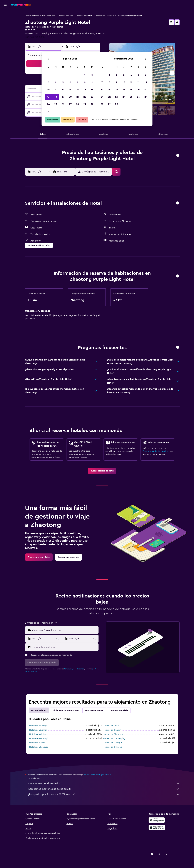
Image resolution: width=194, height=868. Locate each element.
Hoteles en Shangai (39, 726)
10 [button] (48, 90)
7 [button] (77, 82)
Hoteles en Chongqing (114, 739)
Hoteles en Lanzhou (39, 747)
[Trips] (5, 35)
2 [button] (92, 75)
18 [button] (56, 97)
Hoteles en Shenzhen (113, 734)
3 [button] (48, 82)
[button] (5, 5)
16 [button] (92, 90)
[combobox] (65, 630)
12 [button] (63, 90)
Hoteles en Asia (49, 16)
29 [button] (85, 104)
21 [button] (78, 97)
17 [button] (48, 97)
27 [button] (70, 104)
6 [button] (70, 82)
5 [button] (63, 82)
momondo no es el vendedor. (104, 783)
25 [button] (56, 104)
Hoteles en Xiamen (38, 730)
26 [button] (63, 104)
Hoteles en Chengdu (113, 743)
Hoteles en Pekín (111, 726)
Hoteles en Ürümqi (38, 739)
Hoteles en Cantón (112, 730)
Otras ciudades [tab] (39, 710)
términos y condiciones (74, 669)
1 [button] (85, 75)
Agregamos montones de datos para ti (104, 789)
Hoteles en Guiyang (112, 747)
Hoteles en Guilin (37, 734)
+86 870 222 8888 (35, 37)
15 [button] (85, 90)
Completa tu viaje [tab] (119, 710)
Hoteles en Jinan (37, 743)
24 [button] (48, 104)
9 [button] (92, 82)
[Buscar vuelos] (5, 14)
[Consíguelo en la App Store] (157, 827)
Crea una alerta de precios (155, 451)
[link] (102, 471)
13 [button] (70, 90)
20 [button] (70, 97)
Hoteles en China (66, 16)
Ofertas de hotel (32, 16)
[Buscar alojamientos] (5, 20)
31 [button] (48, 111)
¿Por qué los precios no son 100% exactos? (104, 794)
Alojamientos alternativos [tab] (66, 710)
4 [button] (56, 82)
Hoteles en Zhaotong (105, 16)
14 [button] (78, 90)
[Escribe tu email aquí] (65, 647)
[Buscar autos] (5, 27)
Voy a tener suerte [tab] (94, 710)
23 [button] (92, 97)
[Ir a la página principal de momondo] (21, 5)
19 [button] (63, 97)
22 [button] (85, 97)
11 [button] (56, 90)
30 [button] (92, 104)
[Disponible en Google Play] (157, 820)
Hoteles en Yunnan (84, 16)
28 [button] (77, 104)
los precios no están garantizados (98, 775)
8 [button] (85, 82)
